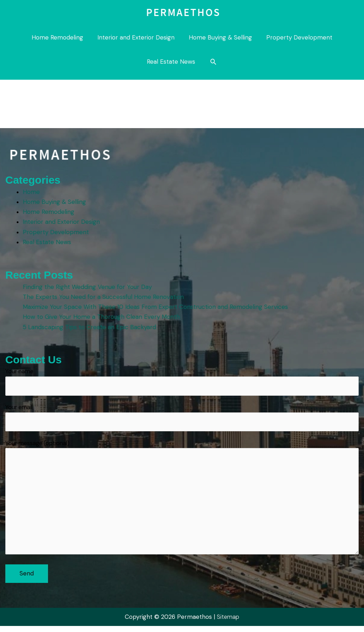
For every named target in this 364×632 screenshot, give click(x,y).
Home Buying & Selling (55, 202)
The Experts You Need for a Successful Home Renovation (104, 297)
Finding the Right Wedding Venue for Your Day (88, 287)
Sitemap (228, 623)
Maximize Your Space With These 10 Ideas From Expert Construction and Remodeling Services (156, 307)
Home (32, 192)
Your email (182, 419)
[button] (213, 62)
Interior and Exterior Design (62, 222)
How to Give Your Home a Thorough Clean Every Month (102, 317)
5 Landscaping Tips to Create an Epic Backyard (90, 327)
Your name (182, 382)
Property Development (57, 232)
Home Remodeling (49, 212)
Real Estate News (48, 242)
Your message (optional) (182, 502)
